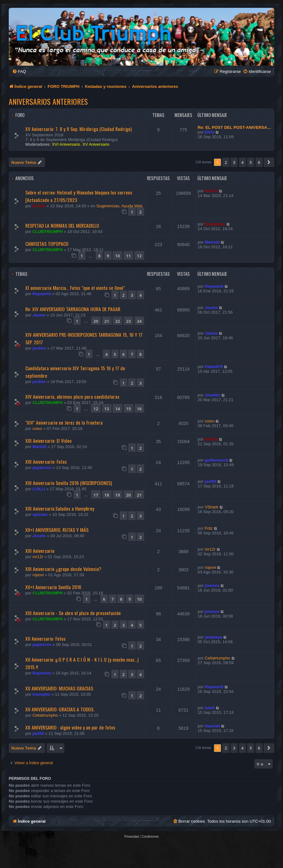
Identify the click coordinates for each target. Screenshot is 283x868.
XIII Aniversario (40, 551)
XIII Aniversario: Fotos (46, 462)
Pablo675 (214, 367)
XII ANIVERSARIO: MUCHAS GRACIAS (59, 688)
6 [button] (259, 162)
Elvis (210, 132)
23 (128, 321)
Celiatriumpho (217, 658)
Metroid (212, 242)
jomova (212, 585)
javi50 (211, 481)
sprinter (40, 515)
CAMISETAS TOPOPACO (47, 244)
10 (117, 256)
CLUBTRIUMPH (48, 232)
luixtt (210, 708)
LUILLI (39, 489)
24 (139, 321)
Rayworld (42, 294)
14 (117, 409)
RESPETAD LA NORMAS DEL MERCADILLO (62, 225)
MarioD (40, 447)
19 (117, 495)
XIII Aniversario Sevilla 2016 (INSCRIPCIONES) (69, 483)
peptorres (42, 468)
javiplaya (214, 637)
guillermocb (217, 460)
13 (107, 409)
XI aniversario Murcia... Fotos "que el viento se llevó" (75, 288)
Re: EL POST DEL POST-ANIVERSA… (234, 127)
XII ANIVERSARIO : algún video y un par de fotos (70, 727)
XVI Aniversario (66, 144)
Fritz (209, 528)
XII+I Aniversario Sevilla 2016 (53, 587)
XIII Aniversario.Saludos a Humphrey (60, 508)
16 (139, 409)
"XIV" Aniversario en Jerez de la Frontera (64, 422)
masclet (212, 726)
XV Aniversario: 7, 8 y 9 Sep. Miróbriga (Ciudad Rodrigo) (78, 129)
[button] (269, 162)
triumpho (41, 694)
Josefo (39, 536)
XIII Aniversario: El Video (48, 441)
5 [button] (251, 162)
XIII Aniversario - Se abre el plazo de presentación (73, 613)
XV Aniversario (96, 144)
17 (96, 495)
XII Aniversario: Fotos (45, 638)
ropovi (38, 575)
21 (107, 321)
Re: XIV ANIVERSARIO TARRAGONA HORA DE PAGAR (73, 309)
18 (107, 495)
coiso (37, 429)
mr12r (38, 557)
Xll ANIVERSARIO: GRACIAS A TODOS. (60, 709)
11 (128, 256)
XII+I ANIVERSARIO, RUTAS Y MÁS (57, 530)
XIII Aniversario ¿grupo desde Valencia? (63, 569)
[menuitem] (19, 71)
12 (139, 256)
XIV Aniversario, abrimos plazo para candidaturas (72, 396)
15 (128, 409)
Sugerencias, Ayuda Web (119, 206)
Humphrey (215, 224)
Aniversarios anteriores (48, 101)
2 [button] (226, 162)
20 (96, 321)
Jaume (39, 315)
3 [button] (234, 162)
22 (117, 321)
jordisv (39, 348)
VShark (212, 507)
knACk (39, 206)
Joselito (213, 395)
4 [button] (243, 162)
